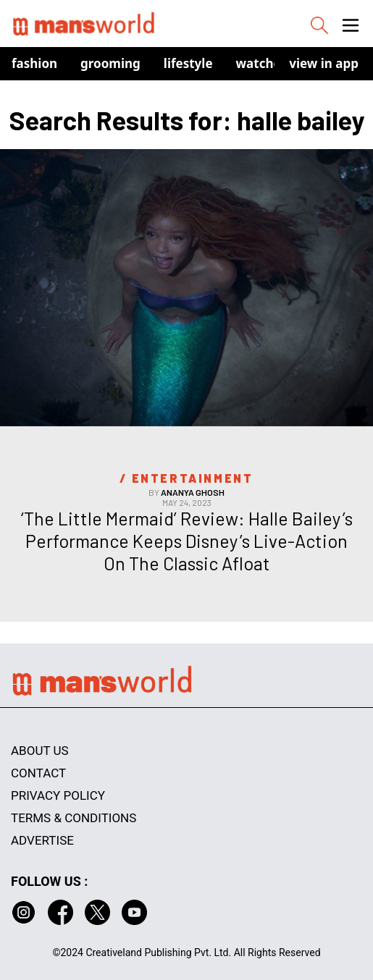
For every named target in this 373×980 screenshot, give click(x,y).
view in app (324, 63)
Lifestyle (188, 63)
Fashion (34, 63)
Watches (262, 63)
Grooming (110, 63)
